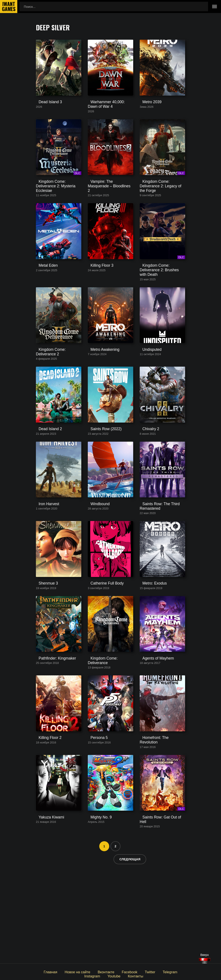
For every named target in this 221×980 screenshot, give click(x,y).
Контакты (123, 975)
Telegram (155, 972)
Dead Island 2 (46, 473)
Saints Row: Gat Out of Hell (159, 910)
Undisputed (148, 386)
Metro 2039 (148, 114)
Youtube (103, 975)
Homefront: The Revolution (159, 824)
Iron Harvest (45, 559)
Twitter (136, 972)
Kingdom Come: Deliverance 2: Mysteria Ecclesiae (58, 207)
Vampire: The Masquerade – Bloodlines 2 (108, 207)
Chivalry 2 (147, 473)
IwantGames (9, 7)
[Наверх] (205, 961)
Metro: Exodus (150, 650)
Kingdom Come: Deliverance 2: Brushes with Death (162, 297)
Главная (43, 972)
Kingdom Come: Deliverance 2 (58, 386)
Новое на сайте (69, 972)
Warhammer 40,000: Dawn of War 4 (109, 116)
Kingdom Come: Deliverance (108, 737)
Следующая (130, 947)
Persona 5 (95, 824)
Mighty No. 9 (97, 910)
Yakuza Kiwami (47, 910)
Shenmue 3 (44, 650)
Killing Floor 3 (98, 295)
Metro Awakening (100, 386)
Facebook (117, 972)
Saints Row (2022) (101, 473)
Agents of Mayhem (153, 737)
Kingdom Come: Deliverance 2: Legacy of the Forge (162, 207)
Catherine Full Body (102, 650)
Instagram (177, 972)
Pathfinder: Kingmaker (52, 737)
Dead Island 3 (46, 114)
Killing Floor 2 (46, 824)
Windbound (96, 559)
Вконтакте (95, 972)
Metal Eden (44, 295)
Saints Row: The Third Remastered (156, 561)
